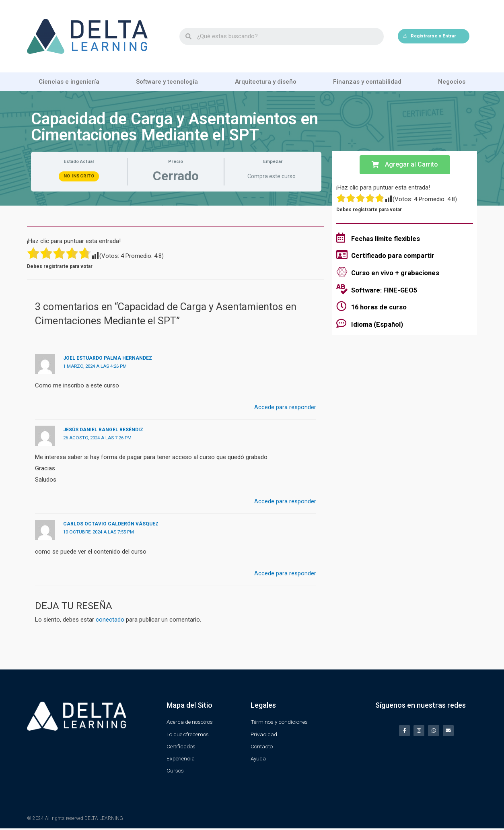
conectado (110, 619)
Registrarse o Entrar (429, 36)
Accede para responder (285, 407)
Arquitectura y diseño (266, 82)
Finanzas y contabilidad (367, 82)
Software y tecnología (167, 82)
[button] (405, 165)
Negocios (452, 82)
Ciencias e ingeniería (69, 82)
